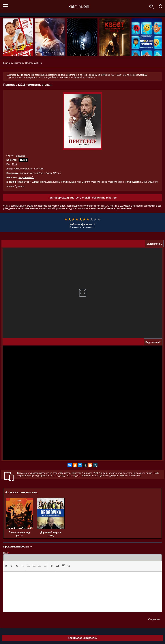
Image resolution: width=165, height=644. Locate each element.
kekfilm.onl (79, 6)
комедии (18, 169)
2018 (14, 164)
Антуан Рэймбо (26, 177)
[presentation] (6, 566)
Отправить (154, 619)
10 (99, 219)
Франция (20, 156)
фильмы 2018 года (34, 169)
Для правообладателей (83, 638)
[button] (6, 566)
